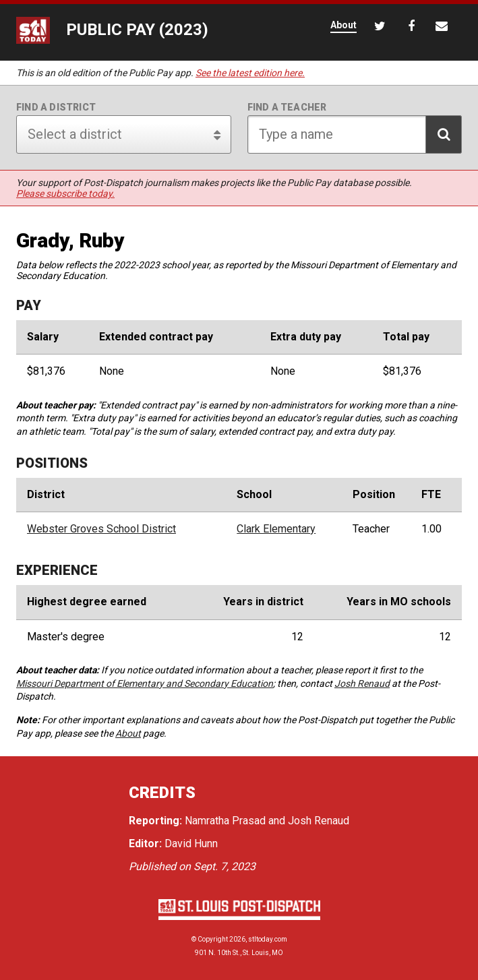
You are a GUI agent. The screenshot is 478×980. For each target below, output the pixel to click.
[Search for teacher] (355, 134)
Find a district (56, 107)
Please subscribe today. (65, 193)
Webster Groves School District (101, 529)
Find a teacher (287, 107)
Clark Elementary (276, 529)
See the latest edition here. (250, 73)
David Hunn (191, 844)
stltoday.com (268, 939)
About (128, 733)
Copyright (213, 939)
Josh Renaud (362, 683)
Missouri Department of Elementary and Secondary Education (145, 683)
